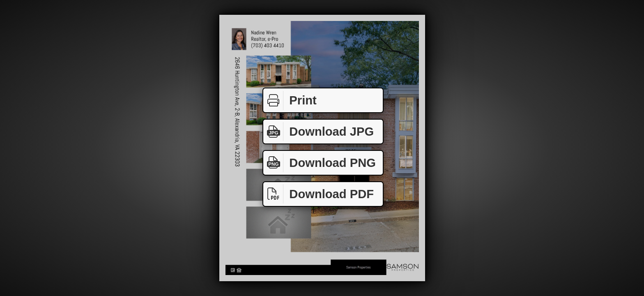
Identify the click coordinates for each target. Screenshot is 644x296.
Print (290, 101)
